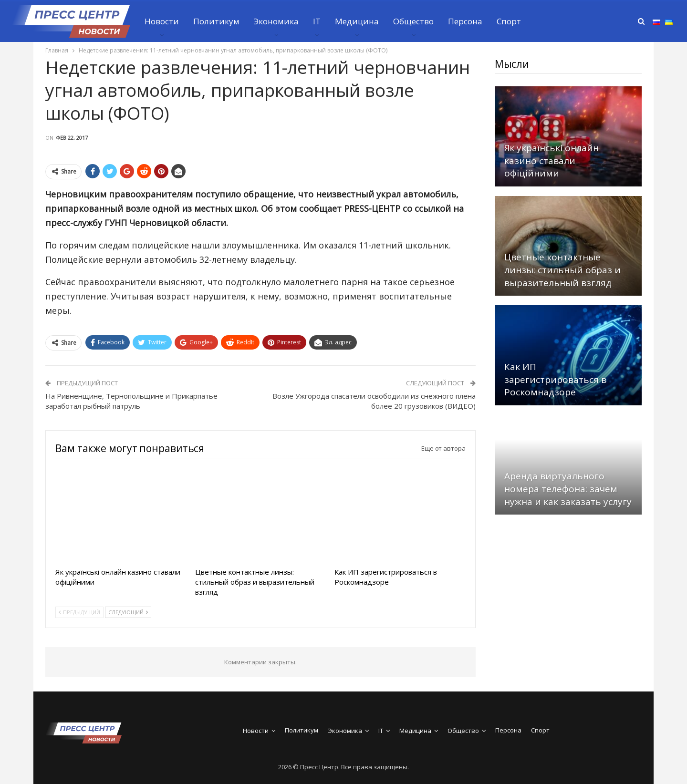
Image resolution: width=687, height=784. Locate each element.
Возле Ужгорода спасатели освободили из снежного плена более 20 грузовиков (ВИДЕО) (374, 401)
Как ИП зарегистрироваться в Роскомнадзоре (555, 379)
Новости (162, 21)
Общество (413, 21)
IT (317, 21)
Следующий (128, 612)
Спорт (509, 21)
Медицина (357, 21)
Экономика (276, 21)
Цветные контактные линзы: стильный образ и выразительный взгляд (562, 270)
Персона (465, 21)
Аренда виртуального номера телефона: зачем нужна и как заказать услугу (568, 489)
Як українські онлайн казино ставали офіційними (552, 160)
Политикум (216, 21)
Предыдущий (79, 612)
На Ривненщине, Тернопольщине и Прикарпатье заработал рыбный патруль (131, 401)
